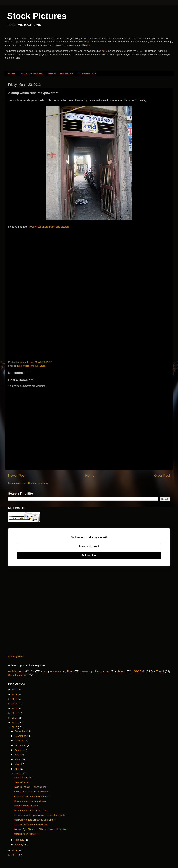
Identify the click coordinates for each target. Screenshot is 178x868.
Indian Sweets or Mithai (27, 806)
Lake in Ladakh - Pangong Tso (30, 787)
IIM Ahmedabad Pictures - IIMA (31, 810)
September (21, 745)
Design (57, 672)
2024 (15, 690)
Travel (160, 671)
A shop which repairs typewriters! (32, 792)
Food (70, 671)
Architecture (16, 671)
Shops (43, 366)
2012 (15, 727)
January (19, 845)
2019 (15, 699)
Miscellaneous (31, 366)
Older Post (162, 475)
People (138, 671)
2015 (15, 713)
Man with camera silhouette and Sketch (35, 820)
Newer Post (17, 475)
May (17, 764)
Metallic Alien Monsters (26, 834)
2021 (15, 694)
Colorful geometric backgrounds (31, 825)
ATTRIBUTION (87, 73)
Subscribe (89, 555)
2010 (15, 855)
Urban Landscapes (18, 675)
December (20, 731)
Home (12, 73)
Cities (44, 672)
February (20, 840)
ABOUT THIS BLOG (61, 73)
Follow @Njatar (16, 656)
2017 (15, 704)
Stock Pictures (37, 16)
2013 (15, 722)
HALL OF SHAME (32, 73)
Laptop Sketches (23, 777)
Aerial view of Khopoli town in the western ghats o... (41, 815)
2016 (15, 708)
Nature (121, 671)
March (18, 774)
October (19, 741)
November (20, 736)
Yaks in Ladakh (22, 782)
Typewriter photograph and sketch (49, 227)
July (17, 755)
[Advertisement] (35, 255)
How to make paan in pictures (30, 801)
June (18, 759)
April (17, 769)
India (19, 366)
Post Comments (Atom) (35, 483)
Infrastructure (101, 671)
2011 (15, 850)
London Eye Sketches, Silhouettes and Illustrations (41, 829)
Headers (84, 672)
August (19, 750)
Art (32, 671)
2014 (15, 718)
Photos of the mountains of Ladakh (33, 796)
